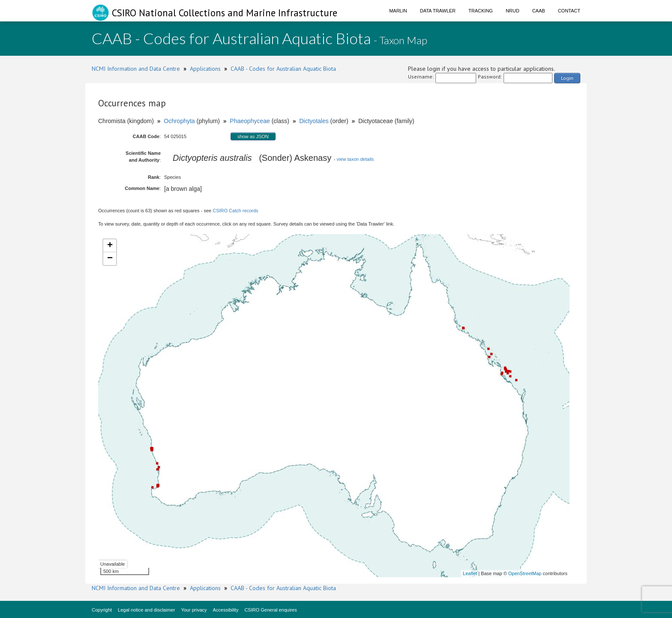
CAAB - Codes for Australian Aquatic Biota (283, 69)
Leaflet (470, 573)
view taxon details (355, 159)
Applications (205, 69)
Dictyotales (314, 121)
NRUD (513, 11)
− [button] (110, 259)
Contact (569, 11)
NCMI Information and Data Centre (136, 69)
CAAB (539, 11)
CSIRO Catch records (235, 211)
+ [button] (110, 246)
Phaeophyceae (250, 121)
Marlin (398, 11)
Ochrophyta (179, 121)
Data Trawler (438, 11)
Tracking (481, 11)
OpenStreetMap (525, 573)
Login (567, 78)
